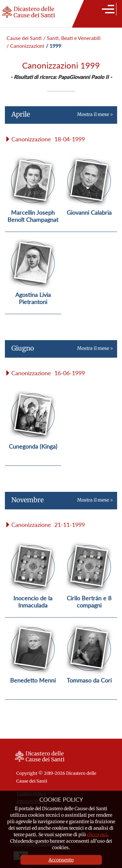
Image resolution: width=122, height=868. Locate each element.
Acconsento (61, 860)
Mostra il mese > (59, 117)
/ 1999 (54, 46)
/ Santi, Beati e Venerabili (72, 38)
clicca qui (97, 835)
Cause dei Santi (24, 38)
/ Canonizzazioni (25, 46)
